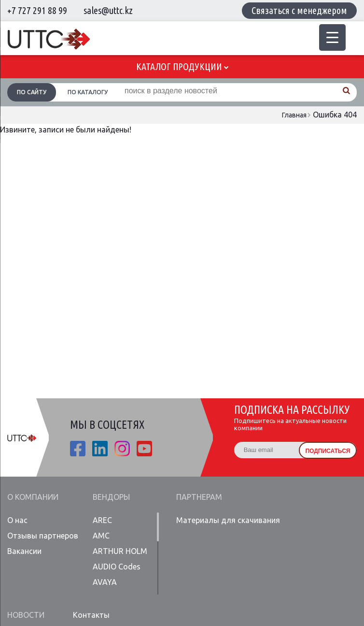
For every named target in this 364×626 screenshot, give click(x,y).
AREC (102, 520)
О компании (33, 497)
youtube (144, 449)
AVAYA (105, 582)
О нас (17, 520)
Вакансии (24, 551)
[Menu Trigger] (332, 37)
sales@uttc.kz (108, 10)
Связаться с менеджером (299, 10)
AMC (101, 536)
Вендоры (111, 497)
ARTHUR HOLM (120, 551)
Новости (26, 615)
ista (122, 449)
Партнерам (199, 497)
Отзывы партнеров (43, 536)
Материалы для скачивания (228, 520)
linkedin (100, 449)
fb (78, 449)
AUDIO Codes (117, 567)
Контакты (91, 615)
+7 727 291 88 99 (37, 10)
